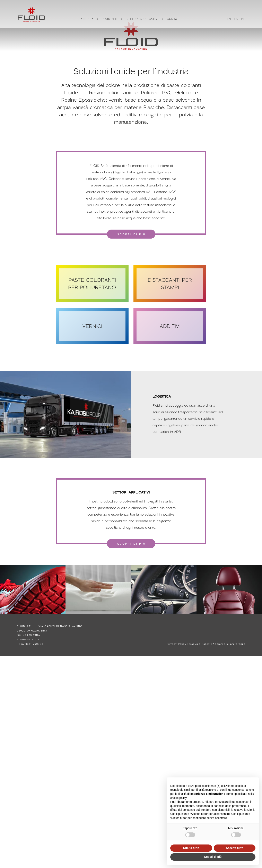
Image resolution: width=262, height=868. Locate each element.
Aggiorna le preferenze (229, 644)
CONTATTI (174, 19)
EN (229, 19)
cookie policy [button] (178, 798)
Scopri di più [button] (213, 857)
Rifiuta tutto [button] (191, 848)
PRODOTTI (109, 19)
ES (236, 19)
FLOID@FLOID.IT (28, 639)
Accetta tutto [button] (235, 848)
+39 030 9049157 (29, 635)
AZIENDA (87, 19)
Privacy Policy (176, 644)
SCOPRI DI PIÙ (132, 234)
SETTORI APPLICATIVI (142, 19)
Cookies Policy (200, 644)
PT (243, 19)
